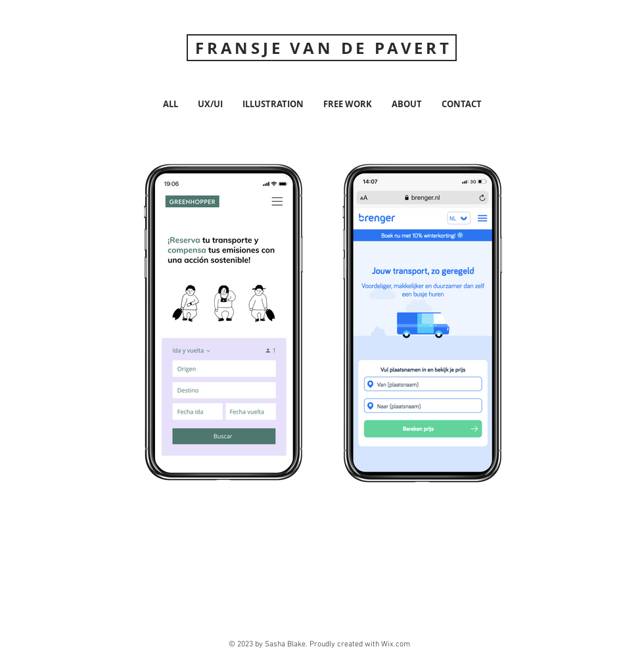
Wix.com (396, 644)
